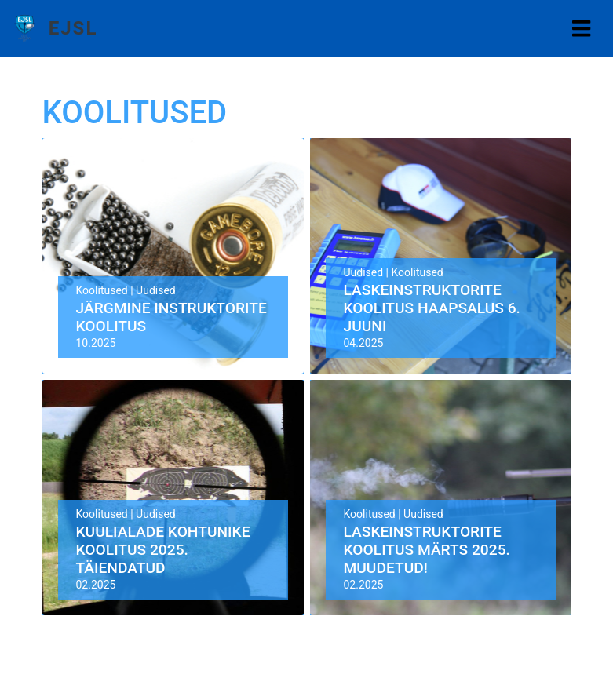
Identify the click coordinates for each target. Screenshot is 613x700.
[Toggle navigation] (581, 29)
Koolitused (102, 290)
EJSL (73, 28)
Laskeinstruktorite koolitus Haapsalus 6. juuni (432, 308)
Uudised (156, 290)
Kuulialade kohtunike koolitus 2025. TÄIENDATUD (163, 550)
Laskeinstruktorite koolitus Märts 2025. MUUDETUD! (427, 550)
